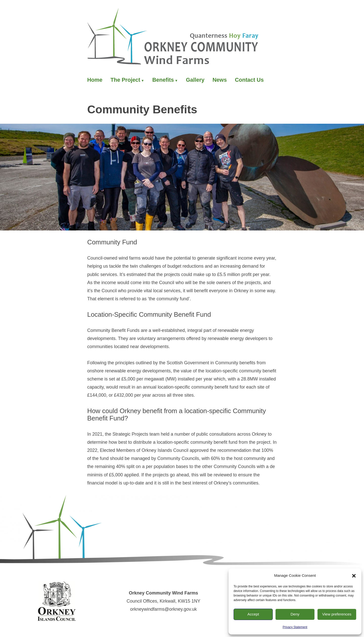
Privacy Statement (295, 627)
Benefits (163, 80)
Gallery (195, 80)
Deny (295, 614)
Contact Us (249, 80)
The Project (125, 80)
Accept (253, 614)
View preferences (337, 614)
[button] (354, 576)
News (220, 80)
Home (95, 80)
